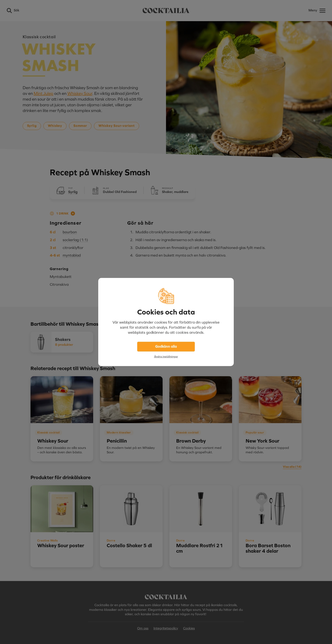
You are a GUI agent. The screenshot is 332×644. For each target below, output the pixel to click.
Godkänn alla (166, 346)
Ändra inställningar (166, 356)
